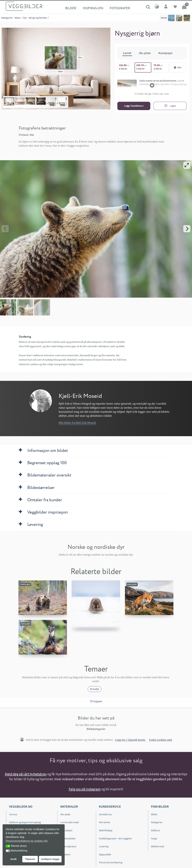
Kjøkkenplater (68, 838)
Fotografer (120, 8)
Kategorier (7, 18)
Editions (156, 830)
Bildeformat (158, 846)
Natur (18, 18)
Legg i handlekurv (134, 106)
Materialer (69, 806)
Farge (154, 838)
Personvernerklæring (111, 862)
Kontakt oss (105, 814)
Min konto (105, 822)
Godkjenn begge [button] (50, 859)
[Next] (187, 229)
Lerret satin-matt (70, 822)
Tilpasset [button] (30, 859)
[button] (8, 846)
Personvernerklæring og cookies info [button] (27, 841)
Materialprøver (69, 846)
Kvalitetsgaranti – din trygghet (115, 838)
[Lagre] (170, 106)
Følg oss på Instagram (85, 789)
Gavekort (65, 854)
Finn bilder (160, 806)
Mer (178, 67)
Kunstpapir (67, 830)
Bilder (71, 8)
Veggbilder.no (21, 806)
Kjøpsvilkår (105, 854)
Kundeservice (110, 806)
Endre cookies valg (161, 740)
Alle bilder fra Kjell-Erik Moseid (77, 423)
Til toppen (96, 701)
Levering (104, 846)
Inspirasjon (93, 8)
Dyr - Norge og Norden (35, 18)
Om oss (13, 814)
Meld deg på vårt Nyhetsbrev (26, 774)
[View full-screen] (187, 165)
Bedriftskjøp (106, 830)
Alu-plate (65, 814)
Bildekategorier (96, 729)
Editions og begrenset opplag (25, 822)
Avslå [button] (13, 859)
